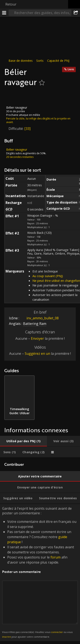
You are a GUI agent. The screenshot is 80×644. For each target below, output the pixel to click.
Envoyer (37, 338)
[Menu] (4, 13)
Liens (71, 69)
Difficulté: (16, 129)
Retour (11, 4)
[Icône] (12, 96)
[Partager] (76, 13)
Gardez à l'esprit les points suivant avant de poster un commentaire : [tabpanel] (40, 572)
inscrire (7, 637)
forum (56, 557)
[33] (27, 129)
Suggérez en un (37, 354)
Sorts (40, 61)
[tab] (23, 441)
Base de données (21, 61)
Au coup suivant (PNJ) (48, 276)
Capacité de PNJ (58, 61)
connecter (57, 632)
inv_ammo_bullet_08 (39, 318)
